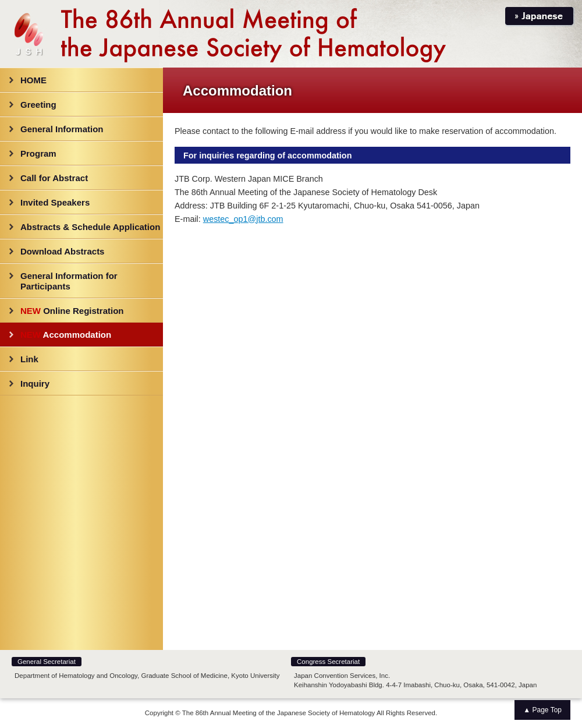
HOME (33, 80)
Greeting (38, 105)
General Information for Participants (69, 281)
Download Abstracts (62, 251)
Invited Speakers (55, 202)
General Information (62, 129)
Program (38, 153)
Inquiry (35, 384)
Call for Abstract (54, 178)
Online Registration (72, 311)
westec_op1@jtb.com (243, 219)
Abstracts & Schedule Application (90, 227)
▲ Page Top (542, 710)
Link (29, 359)
